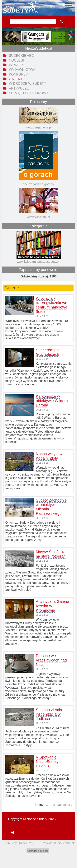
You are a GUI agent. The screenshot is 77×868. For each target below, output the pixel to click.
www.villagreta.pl (38, 217)
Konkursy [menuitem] (18, 74)
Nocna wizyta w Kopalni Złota (49, 456)
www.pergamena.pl (38, 127)
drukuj (11, 833)
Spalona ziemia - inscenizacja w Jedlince (50, 714)
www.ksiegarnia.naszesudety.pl (38, 262)
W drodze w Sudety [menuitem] (27, 84)
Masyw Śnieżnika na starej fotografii (51, 554)
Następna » (65, 805)
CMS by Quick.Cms (19, 843)
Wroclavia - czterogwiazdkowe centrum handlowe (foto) (51, 305)
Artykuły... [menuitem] (19, 88)
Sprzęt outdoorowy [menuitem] (29, 93)
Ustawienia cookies (38, 851)
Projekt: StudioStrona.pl (58, 843)
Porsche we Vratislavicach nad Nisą (51, 660)
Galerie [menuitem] (16, 79)
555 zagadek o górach (38, 184)
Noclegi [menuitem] (16, 60)
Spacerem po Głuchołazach (47, 352)
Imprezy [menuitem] (16, 65)
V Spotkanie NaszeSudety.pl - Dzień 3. (50, 762)
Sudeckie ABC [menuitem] (21, 56)
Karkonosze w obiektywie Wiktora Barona (52, 401)
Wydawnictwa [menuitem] (22, 70)
